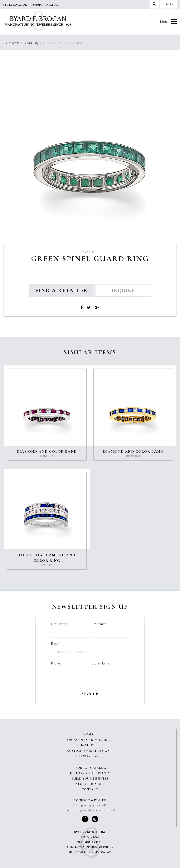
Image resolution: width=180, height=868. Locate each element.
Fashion (88, 745)
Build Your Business (90, 779)
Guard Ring (33, 43)
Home (88, 735)
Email (55, 643)
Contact (90, 789)
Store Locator (15, 5)
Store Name (100, 663)
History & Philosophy (90, 773)
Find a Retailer (62, 290)
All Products (13, 43)
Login (168, 4)
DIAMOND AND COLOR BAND (47, 451)
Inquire (123, 291)
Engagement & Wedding (88, 740)
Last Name (100, 624)
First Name (60, 624)
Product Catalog (44, 5)
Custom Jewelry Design (88, 751)
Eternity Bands (88, 756)
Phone (55, 663)
